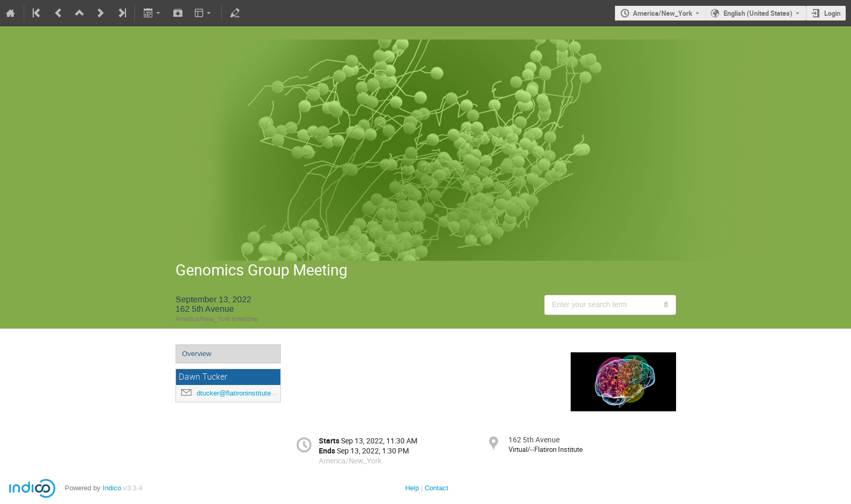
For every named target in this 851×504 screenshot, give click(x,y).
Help (412, 488)
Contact (437, 488)
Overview (197, 354)
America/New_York (663, 13)
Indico (112, 488)
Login (832, 13)
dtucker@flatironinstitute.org (239, 393)
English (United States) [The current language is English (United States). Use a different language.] (758, 13)
